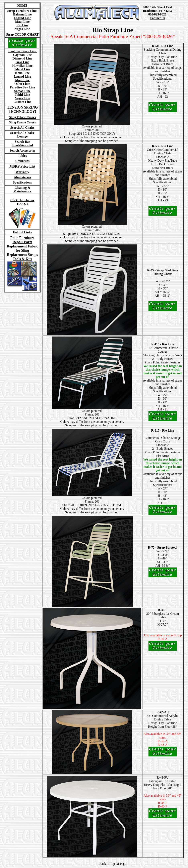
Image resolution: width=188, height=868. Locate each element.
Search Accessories (22, 150)
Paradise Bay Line (22, 87)
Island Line (22, 69)
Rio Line (22, 25)
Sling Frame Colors (22, 122)
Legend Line (22, 18)
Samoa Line (22, 91)
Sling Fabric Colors (22, 117)
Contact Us (157, 18)
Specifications (22, 182)
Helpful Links (22, 232)
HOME (22, 6)
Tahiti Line (22, 95)
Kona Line (22, 73)
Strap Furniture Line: (22, 11)
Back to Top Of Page (113, 864)
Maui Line (22, 22)
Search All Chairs (22, 128)
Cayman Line (22, 55)
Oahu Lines (22, 84)
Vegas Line (22, 29)
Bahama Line (22, 14)
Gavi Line (22, 62)
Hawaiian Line (22, 66)
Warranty (22, 172)
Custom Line (22, 102)
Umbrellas (22, 161)
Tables (22, 156)
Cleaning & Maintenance (22, 189)
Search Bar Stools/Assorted (22, 143)
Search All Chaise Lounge (22, 135)
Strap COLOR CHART (22, 34)
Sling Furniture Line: (22, 51)
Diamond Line (22, 58)
